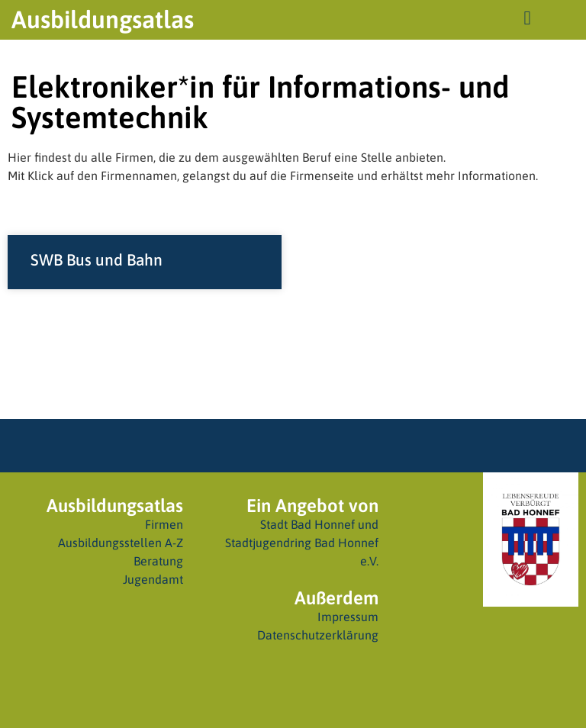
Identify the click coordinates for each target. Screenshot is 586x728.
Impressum (348, 617)
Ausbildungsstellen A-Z (121, 543)
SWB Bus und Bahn (97, 259)
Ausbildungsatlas (103, 19)
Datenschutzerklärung (318, 635)
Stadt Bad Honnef (307, 524)
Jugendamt (153, 579)
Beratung (158, 561)
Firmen (164, 524)
